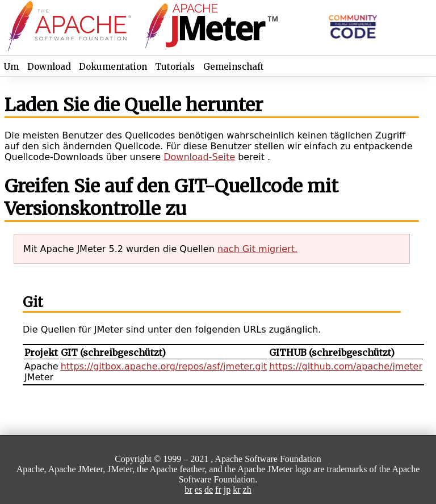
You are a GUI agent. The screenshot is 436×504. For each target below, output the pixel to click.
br (188, 490)
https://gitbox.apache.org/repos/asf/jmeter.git (164, 366)
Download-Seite (199, 157)
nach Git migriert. (257, 249)
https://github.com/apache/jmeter (346, 366)
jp (227, 490)
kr (236, 490)
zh (247, 490)
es (198, 490)
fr (218, 490)
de (209, 490)
